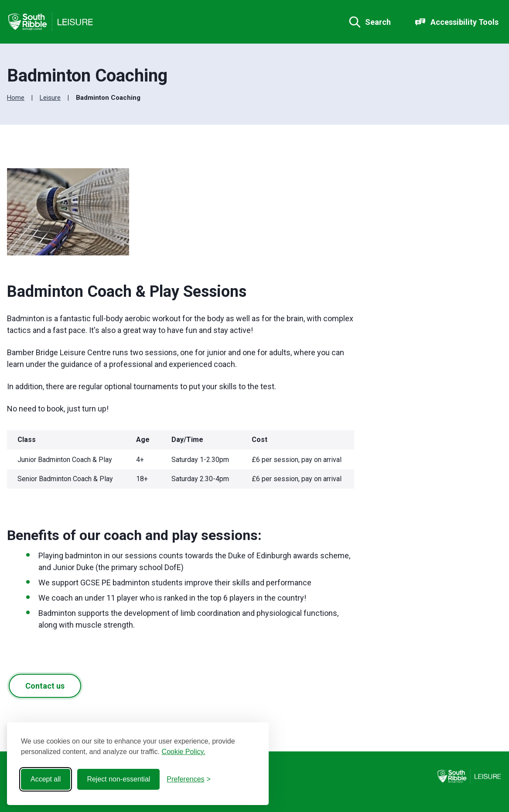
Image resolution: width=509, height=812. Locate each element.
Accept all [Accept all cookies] (46, 779)
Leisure (50, 98)
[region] (181, 462)
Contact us (45, 686)
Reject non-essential (118, 779)
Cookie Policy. (184, 752)
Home (16, 98)
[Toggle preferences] (189, 779)
